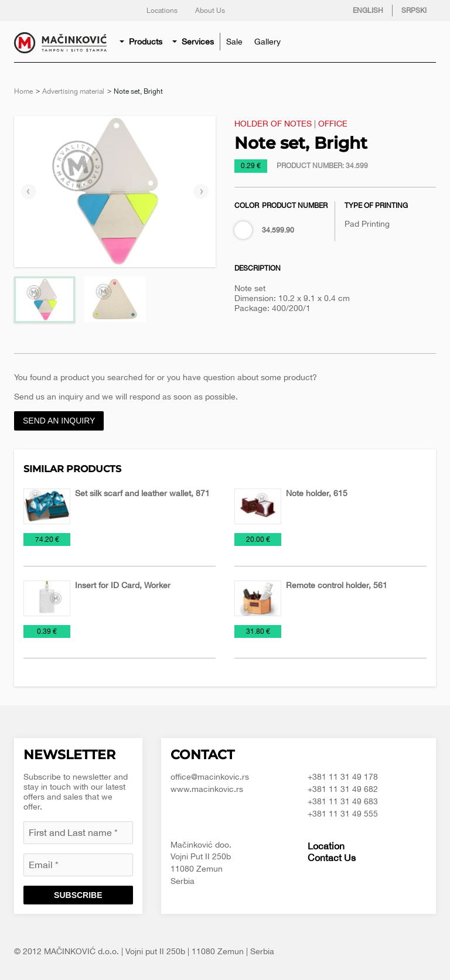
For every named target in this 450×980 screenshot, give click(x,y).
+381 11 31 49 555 (343, 814)
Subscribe (78, 895)
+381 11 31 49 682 (343, 789)
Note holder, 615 (317, 493)
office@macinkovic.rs (210, 777)
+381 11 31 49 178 (343, 777)
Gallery (267, 42)
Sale (234, 42)
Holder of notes (273, 124)
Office (333, 124)
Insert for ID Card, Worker (123, 585)
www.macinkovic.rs (207, 789)
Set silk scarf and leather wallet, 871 (142, 493)
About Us (210, 11)
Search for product (424, 42)
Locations (162, 11)
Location (326, 846)
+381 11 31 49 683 (343, 801)
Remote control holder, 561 (337, 585)
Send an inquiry (59, 421)
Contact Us (332, 858)
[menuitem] (142, 42)
